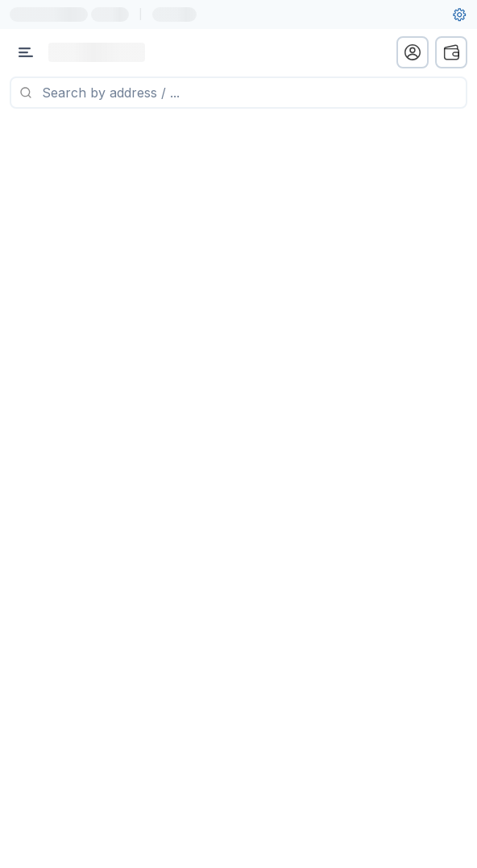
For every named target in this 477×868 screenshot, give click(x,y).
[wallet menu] (451, 52)
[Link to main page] (97, 52)
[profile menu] (413, 52)
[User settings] (459, 14)
